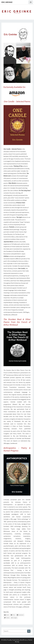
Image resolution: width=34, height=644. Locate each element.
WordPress (23, 640)
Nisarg (17, 642)
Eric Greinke (7, 2)
